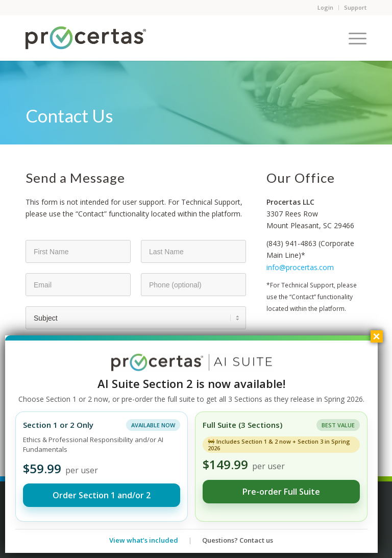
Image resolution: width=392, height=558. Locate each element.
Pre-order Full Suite (281, 492)
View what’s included (144, 540)
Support (355, 7)
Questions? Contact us (238, 540)
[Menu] (352, 38)
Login (325, 7)
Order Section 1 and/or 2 (102, 495)
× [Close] (377, 336)
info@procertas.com (300, 267)
